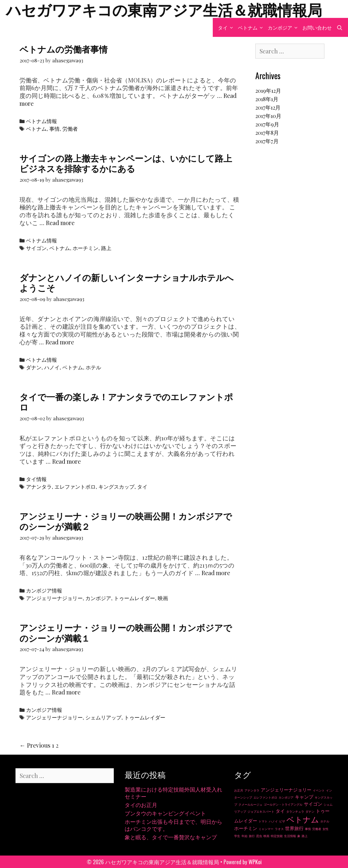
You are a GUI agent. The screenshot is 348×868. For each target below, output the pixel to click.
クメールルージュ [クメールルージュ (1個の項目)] (250, 804)
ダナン (34, 367)
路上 (106, 248)
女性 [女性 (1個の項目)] (326, 829)
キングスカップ (116, 487)
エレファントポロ (75, 487)
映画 (163, 598)
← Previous (35, 745)
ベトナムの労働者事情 (64, 49)
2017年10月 (268, 116)
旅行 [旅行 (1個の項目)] (252, 836)
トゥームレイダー (134, 598)
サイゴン (36, 248)
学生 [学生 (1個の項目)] (237, 836)
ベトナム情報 (41, 121)
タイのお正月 (141, 805)
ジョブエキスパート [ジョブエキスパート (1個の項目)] (261, 811)
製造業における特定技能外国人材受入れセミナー (173, 793)
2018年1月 (267, 99)
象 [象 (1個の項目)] (299, 836)
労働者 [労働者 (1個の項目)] (317, 829)
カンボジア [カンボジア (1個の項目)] (286, 797)
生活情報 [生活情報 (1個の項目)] (290, 836)
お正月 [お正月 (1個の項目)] (239, 790)
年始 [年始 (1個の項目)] (244, 836)
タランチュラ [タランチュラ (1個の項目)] (295, 811)
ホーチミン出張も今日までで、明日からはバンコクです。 (173, 825)
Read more (60, 223)
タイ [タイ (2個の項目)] (280, 811)
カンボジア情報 (44, 590)
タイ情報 (36, 479)
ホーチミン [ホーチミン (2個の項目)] (246, 828)
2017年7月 (267, 141)
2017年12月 (268, 107)
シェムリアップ (103, 717)
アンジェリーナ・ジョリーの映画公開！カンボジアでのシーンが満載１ (126, 632)
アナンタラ (39, 487)
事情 (54, 129)
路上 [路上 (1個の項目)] (305, 836)
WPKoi (255, 862)
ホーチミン (86, 248)
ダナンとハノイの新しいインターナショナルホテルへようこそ (127, 282)
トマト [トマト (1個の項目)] (263, 821)
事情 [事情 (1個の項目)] (308, 829)
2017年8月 (267, 132)
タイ (227, 27)
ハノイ (52, 367)
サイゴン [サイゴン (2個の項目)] (313, 804)
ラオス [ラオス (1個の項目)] (279, 829)
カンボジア (284, 27)
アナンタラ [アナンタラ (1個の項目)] (252, 790)
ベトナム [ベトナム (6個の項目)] (303, 819)
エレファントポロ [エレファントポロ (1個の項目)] (265, 797)
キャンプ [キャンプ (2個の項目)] (304, 797)
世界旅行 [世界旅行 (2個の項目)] (294, 828)
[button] (232, 27)
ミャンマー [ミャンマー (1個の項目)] (266, 829)
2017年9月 (267, 124)
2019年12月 (268, 90)
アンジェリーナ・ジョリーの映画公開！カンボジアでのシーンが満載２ (126, 521)
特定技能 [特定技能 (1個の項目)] (277, 836)
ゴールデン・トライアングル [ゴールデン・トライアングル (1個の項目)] (283, 804)
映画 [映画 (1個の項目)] (266, 836)
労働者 (70, 129)
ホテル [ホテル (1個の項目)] (325, 821)
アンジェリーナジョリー (54, 598)
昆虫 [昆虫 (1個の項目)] (259, 836)
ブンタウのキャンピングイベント (165, 813)
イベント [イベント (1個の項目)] (319, 790)
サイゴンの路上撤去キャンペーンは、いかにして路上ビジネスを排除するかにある (126, 163)
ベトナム (252, 27)
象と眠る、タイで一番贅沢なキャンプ (171, 837)
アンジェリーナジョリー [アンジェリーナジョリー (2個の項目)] (286, 790)
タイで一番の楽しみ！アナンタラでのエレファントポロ (126, 401)
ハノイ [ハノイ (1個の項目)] (273, 821)
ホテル (93, 367)
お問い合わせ (317, 27)
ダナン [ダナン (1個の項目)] (310, 811)
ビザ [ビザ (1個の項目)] (282, 821)
